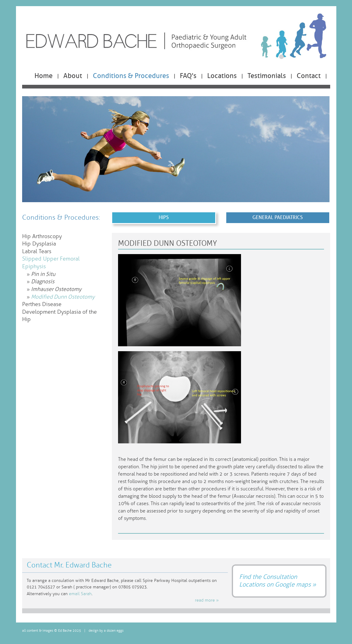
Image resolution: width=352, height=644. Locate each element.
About (73, 76)
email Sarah (80, 594)
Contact (309, 76)
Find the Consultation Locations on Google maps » (278, 581)
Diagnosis (43, 282)
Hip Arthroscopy (42, 236)
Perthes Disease (42, 304)
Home (44, 76)
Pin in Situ (43, 274)
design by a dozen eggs (106, 631)
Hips (164, 217)
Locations (222, 76)
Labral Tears (37, 251)
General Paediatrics (278, 217)
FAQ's (188, 76)
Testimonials (267, 76)
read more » (207, 600)
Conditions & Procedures (131, 76)
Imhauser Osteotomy (56, 289)
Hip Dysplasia (39, 244)
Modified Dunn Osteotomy (63, 297)
